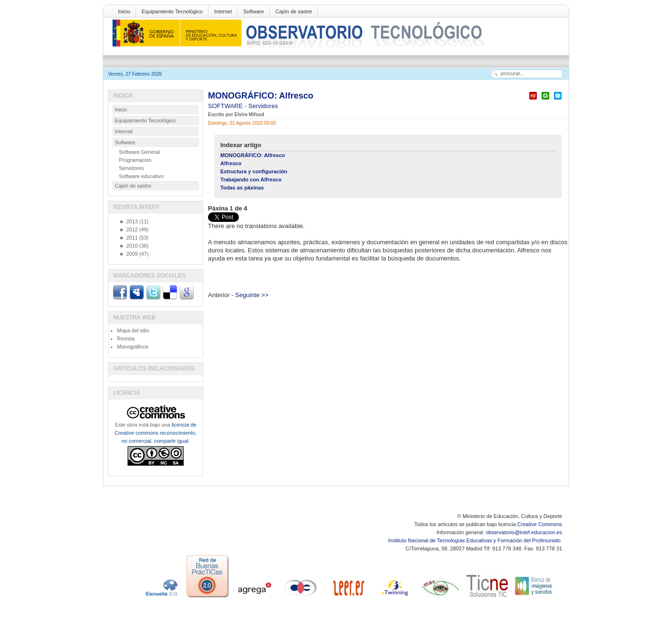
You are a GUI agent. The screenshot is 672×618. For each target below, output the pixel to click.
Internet (223, 11)
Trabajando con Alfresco (251, 179)
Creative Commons (540, 524)
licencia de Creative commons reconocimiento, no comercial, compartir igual (156, 433)
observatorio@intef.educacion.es (524, 532)
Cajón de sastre (294, 11)
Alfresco (231, 163)
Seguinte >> (252, 295)
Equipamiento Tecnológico (172, 11)
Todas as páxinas (242, 188)
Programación (135, 160)
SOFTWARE (226, 106)
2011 (128, 238)
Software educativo (141, 176)
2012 (128, 229)
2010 (128, 246)
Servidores (263, 106)
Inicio (124, 11)
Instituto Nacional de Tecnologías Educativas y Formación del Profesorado (475, 540)
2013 (128, 221)
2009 (128, 254)
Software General (139, 152)
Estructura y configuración (254, 171)
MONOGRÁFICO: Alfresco (261, 96)
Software (253, 11)
